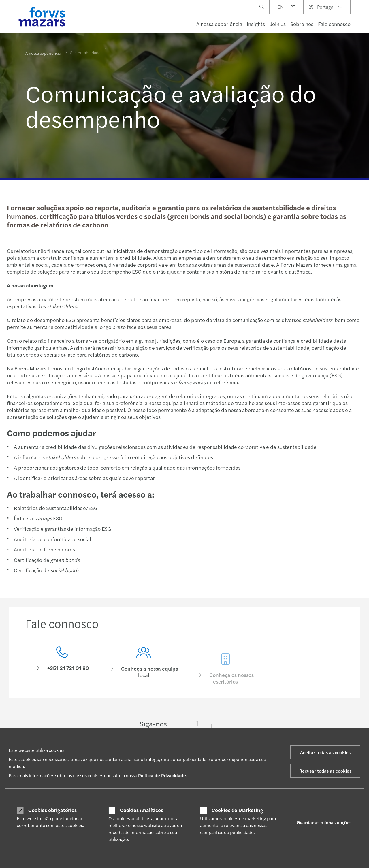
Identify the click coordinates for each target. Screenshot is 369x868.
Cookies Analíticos (142, 810)
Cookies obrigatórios (52, 810)
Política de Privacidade (162, 775)
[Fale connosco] (62, 664)
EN (280, 7)
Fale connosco (334, 24)
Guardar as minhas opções (324, 822)
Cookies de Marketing (237, 810)
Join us (278, 24)
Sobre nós (302, 24)
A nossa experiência (219, 24)
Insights (256, 24)
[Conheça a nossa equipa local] (144, 673)
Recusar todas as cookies (325, 771)
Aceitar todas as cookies (325, 752)
